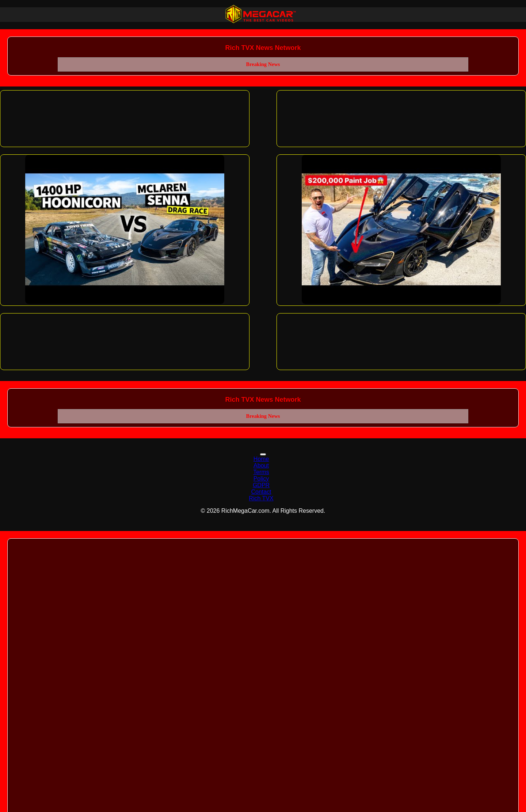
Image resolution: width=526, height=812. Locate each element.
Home (261, 459)
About (261, 465)
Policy (261, 479)
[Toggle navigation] (263, 454)
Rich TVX (261, 498)
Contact (261, 492)
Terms (261, 472)
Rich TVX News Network (263, 48)
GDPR (261, 485)
